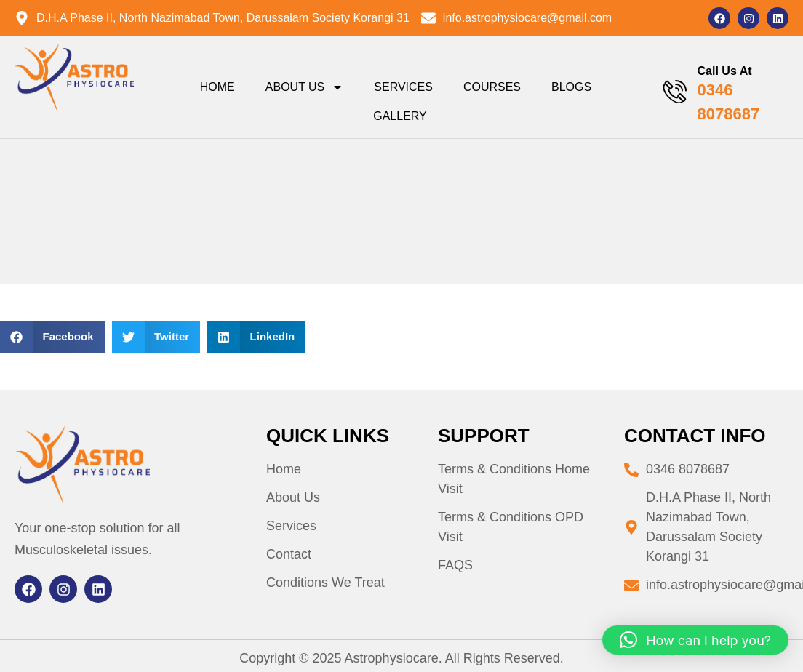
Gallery (400, 116)
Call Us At (725, 71)
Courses (492, 87)
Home (217, 87)
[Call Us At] (675, 92)
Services (403, 87)
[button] (52, 337)
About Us (305, 87)
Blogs (571, 87)
